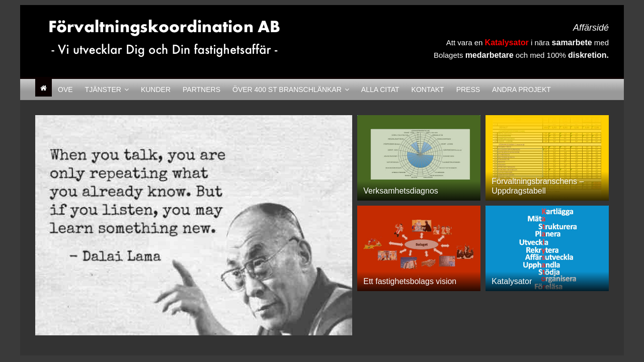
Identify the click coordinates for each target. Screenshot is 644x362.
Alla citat (380, 89)
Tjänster (103, 89)
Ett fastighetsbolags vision (410, 281)
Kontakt (428, 89)
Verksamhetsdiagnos (401, 191)
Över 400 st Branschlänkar (287, 89)
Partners (202, 89)
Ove (65, 89)
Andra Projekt (521, 89)
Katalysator (512, 281)
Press (468, 89)
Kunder (156, 89)
